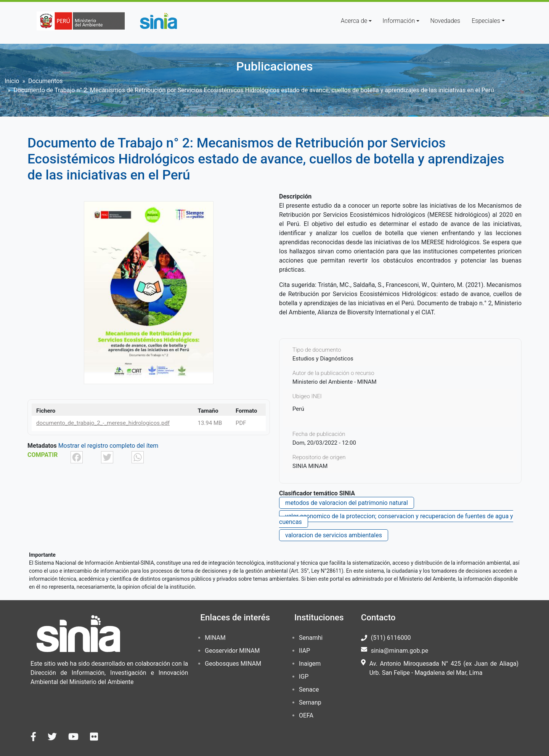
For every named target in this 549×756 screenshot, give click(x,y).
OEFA (306, 715)
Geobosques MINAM (233, 664)
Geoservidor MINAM (232, 651)
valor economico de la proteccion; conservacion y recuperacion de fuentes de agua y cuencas (396, 519)
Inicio (12, 81)
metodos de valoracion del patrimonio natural (347, 503)
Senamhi (311, 638)
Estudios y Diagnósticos (323, 359)
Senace (309, 690)
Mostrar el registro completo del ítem (108, 446)
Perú (298, 409)
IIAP (304, 651)
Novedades (445, 21)
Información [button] (399, 21)
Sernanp (310, 702)
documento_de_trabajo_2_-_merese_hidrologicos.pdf (103, 423)
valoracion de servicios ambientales (334, 535)
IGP (304, 677)
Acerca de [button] (354, 21)
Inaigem (310, 664)
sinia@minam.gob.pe (400, 651)
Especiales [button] (486, 21)
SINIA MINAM (310, 466)
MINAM (215, 638)
